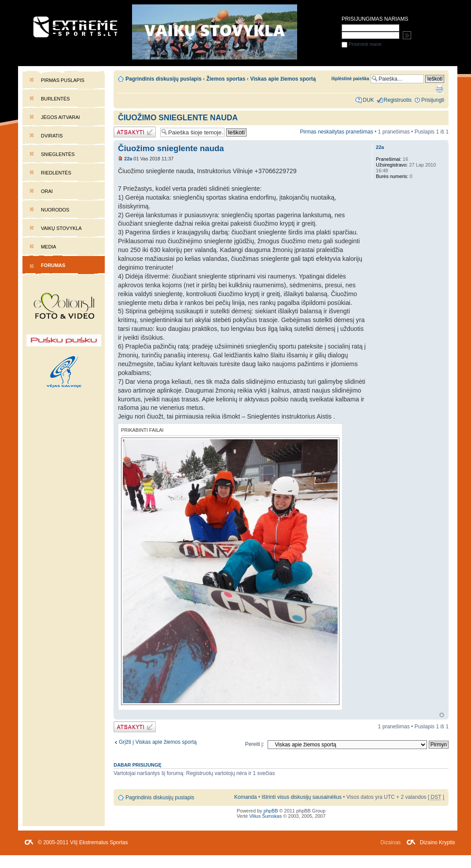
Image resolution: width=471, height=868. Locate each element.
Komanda (245, 797)
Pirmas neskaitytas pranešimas (336, 132)
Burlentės (55, 99)
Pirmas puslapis (63, 80)
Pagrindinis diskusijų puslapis (164, 79)
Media (49, 247)
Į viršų (442, 715)
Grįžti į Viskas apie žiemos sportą (158, 742)
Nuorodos (55, 210)
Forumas (53, 265)
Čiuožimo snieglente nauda (178, 118)
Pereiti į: (255, 744)
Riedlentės (56, 173)
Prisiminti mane (362, 44)
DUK (368, 100)
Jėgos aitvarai (61, 117)
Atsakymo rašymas (135, 132)
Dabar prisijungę (138, 765)
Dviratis (52, 136)
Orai (47, 191)
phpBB (271, 811)
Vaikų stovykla (61, 228)
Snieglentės (58, 154)
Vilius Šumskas (265, 816)
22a (128, 159)
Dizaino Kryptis (438, 842)
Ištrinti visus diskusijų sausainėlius (302, 797)
